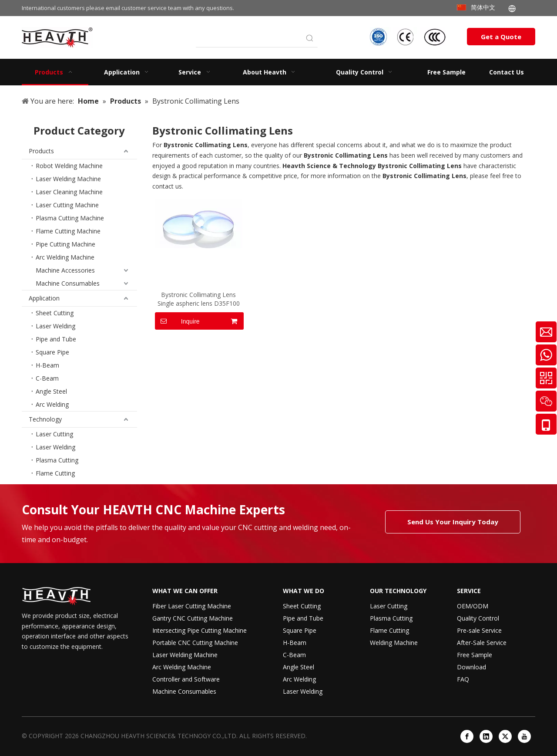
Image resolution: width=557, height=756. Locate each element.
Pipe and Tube (56, 339)
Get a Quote (501, 37)
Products (41, 151)
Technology (45, 419)
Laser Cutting (54, 434)
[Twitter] (505, 736)
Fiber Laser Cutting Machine (192, 606)
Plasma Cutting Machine (70, 218)
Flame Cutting (55, 473)
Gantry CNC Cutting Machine (193, 618)
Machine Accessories (65, 270)
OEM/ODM (473, 606)
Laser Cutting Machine (67, 205)
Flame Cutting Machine (68, 231)
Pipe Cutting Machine (65, 244)
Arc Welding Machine (65, 257)
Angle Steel (51, 391)
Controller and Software (186, 679)
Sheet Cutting (55, 313)
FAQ (463, 679)
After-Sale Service (482, 643)
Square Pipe (52, 352)
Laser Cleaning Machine (69, 192)
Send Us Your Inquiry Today (453, 522)
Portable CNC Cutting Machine (195, 643)
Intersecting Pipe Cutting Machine (200, 630)
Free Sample (475, 655)
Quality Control (478, 618)
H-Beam (47, 365)
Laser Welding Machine (68, 179)
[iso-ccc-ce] (409, 37)
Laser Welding (55, 326)
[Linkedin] (486, 736)
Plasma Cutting (57, 460)
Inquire (177, 321)
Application (44, 298)
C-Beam (47, 378)
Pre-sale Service (479, 630)
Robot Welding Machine (69, 166)
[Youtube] (524, 736)
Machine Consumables (68, 283)
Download (471, 667)
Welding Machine (394, 643)
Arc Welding (52, 404)
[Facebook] (467, 736)
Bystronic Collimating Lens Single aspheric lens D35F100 (199, 299)
